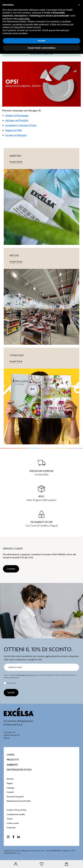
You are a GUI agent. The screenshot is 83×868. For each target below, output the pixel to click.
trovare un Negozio (16, 135)
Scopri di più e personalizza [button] (41, 48)
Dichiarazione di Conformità (19, 801)
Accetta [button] (41, 41)
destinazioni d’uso (19, 770)
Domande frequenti (15, 797)
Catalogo (11, 788)
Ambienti (12, 765)
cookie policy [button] (24, 19)
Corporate (11, 828)
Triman (10, 819)
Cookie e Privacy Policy (17, 810)
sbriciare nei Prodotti (17, 120)
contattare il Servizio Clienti (21, 125)
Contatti (10, 792)
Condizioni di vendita (16, 814)
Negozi (10, 783)
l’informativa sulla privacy (26, 675)
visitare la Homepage (17, 115)
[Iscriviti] (11, 693)
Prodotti (13, 760)
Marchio (10, 779)
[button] (79, 5)
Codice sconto (13, 823)
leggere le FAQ (14, 130)
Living (11, 755)
